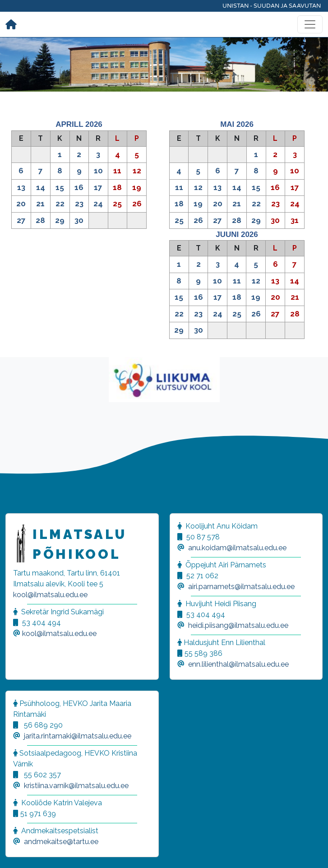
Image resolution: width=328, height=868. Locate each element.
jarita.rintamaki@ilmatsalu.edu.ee (78, 736)
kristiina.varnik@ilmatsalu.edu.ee (76, 786)
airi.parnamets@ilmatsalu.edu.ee (241, 587)
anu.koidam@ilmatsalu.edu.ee (237, 548)
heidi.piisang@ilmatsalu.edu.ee (238, 625)
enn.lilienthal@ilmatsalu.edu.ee (238, 664)
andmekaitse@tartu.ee (61, 842)
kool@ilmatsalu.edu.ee (50, 595)
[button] (18, 850)
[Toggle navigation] (310, 24)
